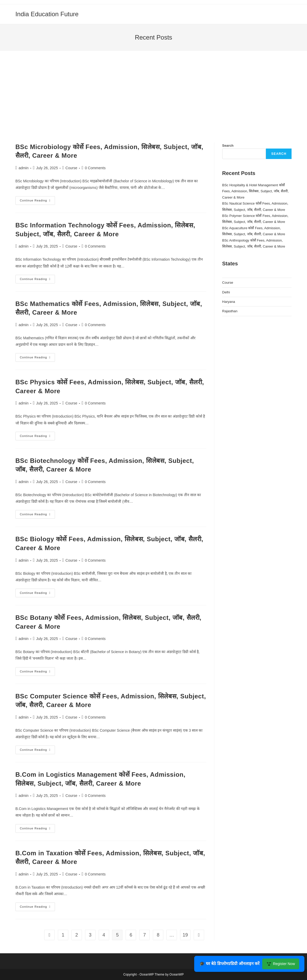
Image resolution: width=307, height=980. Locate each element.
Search (228, 146)
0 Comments (95, 168)
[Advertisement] (154, 103)
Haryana (229, 302)
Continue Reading (37, 202)
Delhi (226, 292)
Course (71, 168)
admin (24, 168)
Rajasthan (230, 311)
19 (185, 935)
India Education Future (47, 14)
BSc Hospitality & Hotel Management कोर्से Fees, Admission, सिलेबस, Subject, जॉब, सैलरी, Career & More (255, 191)
